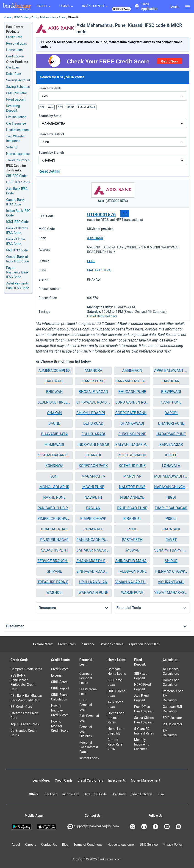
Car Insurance (16, 123)
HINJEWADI (54, 445)
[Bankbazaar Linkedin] (144, 827)
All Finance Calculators (171, 671)
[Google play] (22, 827)
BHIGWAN (54, 392)
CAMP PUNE (171, 402)
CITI (60, 107)
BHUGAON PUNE (132, 392)
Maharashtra (48, 17)
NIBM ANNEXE (132, 497)
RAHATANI (171, 529)
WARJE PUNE (132, 593)
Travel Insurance (18, 160)
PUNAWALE (93, 529)
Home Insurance (18, 154)
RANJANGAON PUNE (93, 540)
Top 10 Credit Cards (25, 724)
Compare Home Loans (117, 671)
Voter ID (12, 147)
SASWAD (132, 550)
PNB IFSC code (17, 250)
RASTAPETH (132, 540)
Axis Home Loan (116, 704)
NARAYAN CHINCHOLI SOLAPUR (171, 487)
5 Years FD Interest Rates (144, 731)
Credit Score (60, 669)
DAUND (54, 423)
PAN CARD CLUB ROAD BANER (54, 508)
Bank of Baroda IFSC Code (17, 231)
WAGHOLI (54, 593)
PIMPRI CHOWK (93, 519)
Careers (31, 845)
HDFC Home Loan (117, 693)
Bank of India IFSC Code (15, 242)
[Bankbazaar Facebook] (156, 827)
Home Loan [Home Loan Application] (14, 50)
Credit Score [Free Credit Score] (15, 56)
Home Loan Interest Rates (116, 718)
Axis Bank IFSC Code (17, 191)
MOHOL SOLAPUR (54, 487)
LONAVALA (171, 466)
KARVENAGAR (171, 445)
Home (7, 17)
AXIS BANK (95, 238)
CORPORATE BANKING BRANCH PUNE (132, 413)
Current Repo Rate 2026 (115, 744)
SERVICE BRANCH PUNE (54, 561)
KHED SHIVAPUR (132, 455)
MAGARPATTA (93, 476)
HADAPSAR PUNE (171, 434)
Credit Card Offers (90, 780)
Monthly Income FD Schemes (142, 744)
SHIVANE (54, 571)
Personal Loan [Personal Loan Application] (16, 43)
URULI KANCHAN (93, 582)
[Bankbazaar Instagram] (167, 827)
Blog (65, 845)
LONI (54, 476)
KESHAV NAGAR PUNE (54, 455)
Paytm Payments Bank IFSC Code (17, 272)
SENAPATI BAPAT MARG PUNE (171, 550)
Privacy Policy (172, 845)
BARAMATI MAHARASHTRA (132, 381)
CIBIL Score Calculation (59, 697)
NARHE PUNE (54, 497)
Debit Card (14, 74)
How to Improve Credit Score (60, 710)
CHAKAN (54, 413)
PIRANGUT (132, 519)
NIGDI (171, 497)
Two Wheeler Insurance (15, 139)
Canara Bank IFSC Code (15, 202)
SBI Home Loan (115, 682)
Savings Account (18, 80)
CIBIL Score (59, 682)
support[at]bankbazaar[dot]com (93, 827)
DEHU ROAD (93, 423)
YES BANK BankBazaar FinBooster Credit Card (23, 682)
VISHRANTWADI (171, 582)
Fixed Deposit (16, 100)
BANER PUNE (93, 381)
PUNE (91, 261)
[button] (125, 213)
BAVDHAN (171, 381)
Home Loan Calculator (171, 682)
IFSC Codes (21, 17)
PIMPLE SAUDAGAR (171, 508)
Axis (34, 17)
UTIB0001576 (101, 215)
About (16, 845)
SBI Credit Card (21, 707)
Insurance (88, 644)
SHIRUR (171, 561)
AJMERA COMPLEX (54, 371)
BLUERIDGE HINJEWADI (54, 402)
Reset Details (49, 171)
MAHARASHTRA (99, 270)
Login (174, 6)
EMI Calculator (17, 93)
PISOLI (171, 519)
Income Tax (71, 794)
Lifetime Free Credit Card (25, 715)
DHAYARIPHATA (54, 434)
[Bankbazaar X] (133, 827)
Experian (57, 675)
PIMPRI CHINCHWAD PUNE (54, 519)
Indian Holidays (141, 794)
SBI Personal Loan (88, 692)
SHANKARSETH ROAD (93, 561)
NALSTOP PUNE (132, 487)
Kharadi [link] (73, 17)
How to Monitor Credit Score (60, 726)
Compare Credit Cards (26, 669)
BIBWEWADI (171, 392)
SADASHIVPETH (54, 550)
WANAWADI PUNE (93, 593)
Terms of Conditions (88, 845)
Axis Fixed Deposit (141, 698)
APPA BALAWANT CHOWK (171, 371)
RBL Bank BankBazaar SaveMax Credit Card (26, 698)
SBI (42, 107)
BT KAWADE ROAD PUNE (93, 402)
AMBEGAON (132, 371)
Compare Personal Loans (86, 678)
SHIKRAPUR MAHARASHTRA (132, 561)
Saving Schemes (18, 87)
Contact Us (49, 845)
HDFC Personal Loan (86, 705)
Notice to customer (121, 845)
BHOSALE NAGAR (93, 392)
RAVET (171, 540)
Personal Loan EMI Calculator (173, 696)
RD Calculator (173, 724)
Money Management (146, 780)
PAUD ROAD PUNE (132, 508)
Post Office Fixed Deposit (144, 709)
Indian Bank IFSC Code (18, 213)
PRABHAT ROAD (54, 529)
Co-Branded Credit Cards (24, 733)
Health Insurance (18, 130)
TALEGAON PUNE (132, 571)
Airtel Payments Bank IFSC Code (18, 286)
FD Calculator (172, 718)
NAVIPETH (93, 497)
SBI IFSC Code (16, 176)
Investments (117, 780)
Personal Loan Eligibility (86, 731)
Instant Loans (89, 758)
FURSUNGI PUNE (132, 434)
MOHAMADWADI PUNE (171, 476)
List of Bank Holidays (102, 316)
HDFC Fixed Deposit (143, 687)
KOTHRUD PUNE (132, 466)
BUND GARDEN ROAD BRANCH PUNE (132, 402)
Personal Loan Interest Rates (89, 747)
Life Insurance (16, 117)
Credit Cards (67, 644)
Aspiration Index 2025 (144, 644)
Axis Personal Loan (89, 718)
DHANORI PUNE (171, 423)
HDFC (71, 107)
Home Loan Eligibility (116, 731)
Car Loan (13, 67)
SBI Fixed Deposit (141, 676)
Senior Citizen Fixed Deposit (144, 720)
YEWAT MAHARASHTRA (171, 593)
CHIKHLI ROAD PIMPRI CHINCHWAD (93, 413)
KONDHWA (54, 466)
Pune (62, 17)
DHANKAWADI (132, 423)
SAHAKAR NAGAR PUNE (93, 550)
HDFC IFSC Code (18, 182)
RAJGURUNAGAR (54, 540)
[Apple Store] (47, 827)
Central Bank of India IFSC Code (18, 259)
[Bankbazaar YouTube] (179, 827)
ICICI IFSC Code (17, 222)
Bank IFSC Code (95, 794)
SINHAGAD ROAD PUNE (93, 571)
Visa (161, 794)
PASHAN (93, 508)
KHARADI (93, 455)
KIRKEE (171, 455)
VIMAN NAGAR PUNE (132, 582)
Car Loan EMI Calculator (172, 709)
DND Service (149, 845)
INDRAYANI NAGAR (93, 445)
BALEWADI (54, 381)
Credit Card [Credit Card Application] (14, 37)
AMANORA (93, 371)
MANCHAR (132, 476)
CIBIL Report (60, 688)
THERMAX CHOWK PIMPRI (171, 571)
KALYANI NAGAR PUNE (132, 445)
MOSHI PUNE (93, 487)
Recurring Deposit (13, 108)
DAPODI (171, 413)
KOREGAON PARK (93, 466)
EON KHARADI (93, 434)
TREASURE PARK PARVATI (54, 582)
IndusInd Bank (87, 107)
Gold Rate (119, 794)
